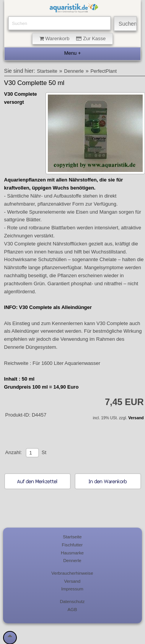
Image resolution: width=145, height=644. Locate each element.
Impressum (72, 589)
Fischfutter (72, 545)
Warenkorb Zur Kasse (73, 38)
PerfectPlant (103, 71)
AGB (72, 609)
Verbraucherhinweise (72, 573)
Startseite (47, 71)
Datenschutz (72, 601)
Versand (136, 418)
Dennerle (74, 71)
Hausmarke (72, 553)
